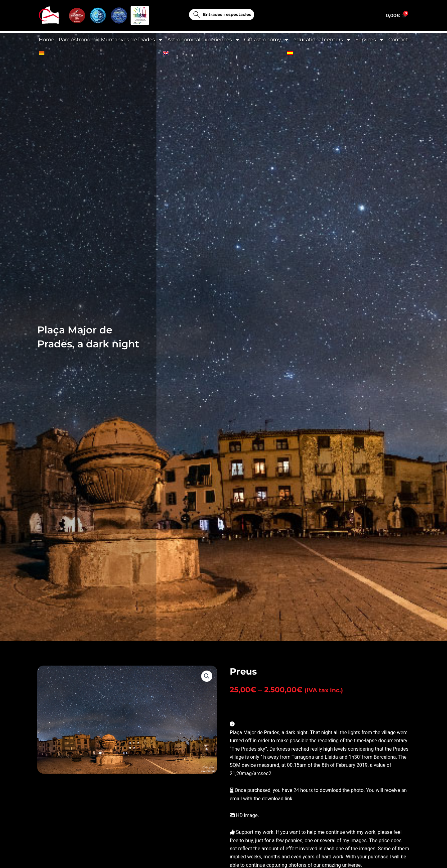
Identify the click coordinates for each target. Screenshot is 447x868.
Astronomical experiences (204, 40)
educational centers (322, 40)
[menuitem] (42, 53)
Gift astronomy (266, 40)
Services (370, 40)
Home (47, 40)
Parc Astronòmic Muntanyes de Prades (111, 40)
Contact (398, 40)
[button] (207, 680)
